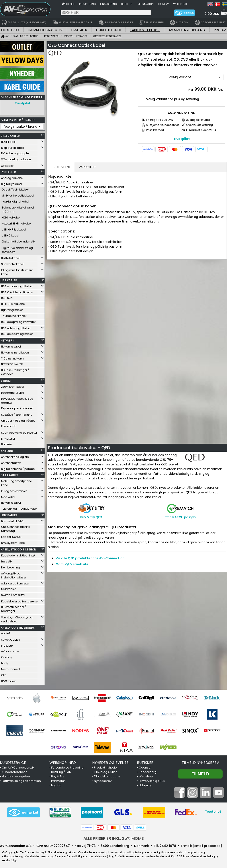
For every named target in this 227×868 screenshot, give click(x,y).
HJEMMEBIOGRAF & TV (45, 30)
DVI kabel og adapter (15, 152)
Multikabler (8, 588)
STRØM (6, 380)
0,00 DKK (212, 14)
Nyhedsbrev (103, 780)
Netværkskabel (11, 345)
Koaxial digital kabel (15, 200)
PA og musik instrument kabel (17, 271)
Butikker (127, 4)
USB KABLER (9, 279)
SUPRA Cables (11, 639)
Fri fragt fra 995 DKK (160, 120)
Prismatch (58, 780)
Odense (145, 766)
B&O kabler (8, 680)
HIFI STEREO (10, 30)
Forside (70, 4)
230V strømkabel (12, 386)
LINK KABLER (9, 514)
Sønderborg (148, 771)
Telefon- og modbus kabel (19, 507)
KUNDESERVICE (13, 762)
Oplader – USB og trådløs (18, 420)
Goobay (7, 656)
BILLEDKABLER (10, 135)
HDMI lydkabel (11, 216)
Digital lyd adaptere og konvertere (17, 249)
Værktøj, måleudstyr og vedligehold (17, 618)
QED (4, 674)
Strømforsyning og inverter (19, 432)
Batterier (7, 443)
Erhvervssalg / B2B (152, 780)
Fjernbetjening (11, 566)
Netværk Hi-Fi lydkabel (16, 222)
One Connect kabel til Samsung (15, 528)
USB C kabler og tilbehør (17, 291)
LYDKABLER (8, 171)
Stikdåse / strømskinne (17, 414)
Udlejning (146, 784)
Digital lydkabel (12, 183)
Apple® (6, 632)
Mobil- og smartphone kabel (16, 482)
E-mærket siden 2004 (201, 130)
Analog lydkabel (12, 177)
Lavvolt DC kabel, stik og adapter (17, 400)
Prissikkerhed (155, 130)
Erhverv (163, 4)
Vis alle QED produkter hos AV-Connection (90, 558)
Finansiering (109, 4)
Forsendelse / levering (67, 766)
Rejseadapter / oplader (17, 407)
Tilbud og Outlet (105, 771)
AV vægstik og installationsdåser (14, 574)
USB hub (7, 297)
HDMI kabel (8, 141)
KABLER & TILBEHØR (145, 30)
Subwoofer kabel (12, 263)
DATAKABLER (10, 474)
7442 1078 (168, 845)
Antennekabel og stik (15, 456)
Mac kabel (8, 496)
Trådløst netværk (13, 357)
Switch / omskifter (13, 594)
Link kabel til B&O (12, 520)
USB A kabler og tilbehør (17, 285)
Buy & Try (58, 775)
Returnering (87, 4)
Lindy (5, 662)
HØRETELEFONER (109, 30)
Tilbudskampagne (107, 775)
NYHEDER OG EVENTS (110, 762)
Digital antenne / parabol (18, 468)
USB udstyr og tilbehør (16, 327)
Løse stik (7, 560)
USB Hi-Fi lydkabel (14, 228)
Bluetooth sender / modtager (14, 608)
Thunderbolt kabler (14, 315)
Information (145, 4)
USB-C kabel (10, 234)
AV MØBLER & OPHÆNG (187, 30)
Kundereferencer (14, 771)
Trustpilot (23, 103)
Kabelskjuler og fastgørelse (19, 600)
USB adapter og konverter (18, 321)
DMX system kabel (13, 542)
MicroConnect (11, 668)
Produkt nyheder (106, 766)
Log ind (182, 4)
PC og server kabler (14, 490)
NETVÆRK (7, 339)
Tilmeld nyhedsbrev (200, 762)
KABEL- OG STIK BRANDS (18, 627)
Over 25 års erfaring (200, 125)
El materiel (8, 438)
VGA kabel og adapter (16, 158)
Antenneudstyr (11, 462)
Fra (191, 90)
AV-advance (10, 650)
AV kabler (7, 165)
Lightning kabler (12, 309)
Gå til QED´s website (72, 564)
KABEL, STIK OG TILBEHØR (18, 548)
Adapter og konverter (15, 582)
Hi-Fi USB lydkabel (13, 303)
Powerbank (8, 425)
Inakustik (7, 645)
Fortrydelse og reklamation (21, 780)
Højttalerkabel (10, 257)
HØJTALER (79, 30)
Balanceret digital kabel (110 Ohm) (18, 208)
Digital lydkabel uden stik (18, 240)
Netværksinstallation (15, 351)
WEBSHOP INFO (63, 762)
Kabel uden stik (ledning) (18, 554)
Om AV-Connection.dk (18, 766)
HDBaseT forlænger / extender (15, 371)
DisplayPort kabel (13, 147)
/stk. (220, 90)
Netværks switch (12, 363)
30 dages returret (198, 120)
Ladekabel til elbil (13, 392)
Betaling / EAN (61, 771)
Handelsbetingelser (16, 775)
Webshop (146, 775)
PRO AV (220, 30)
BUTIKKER (145, 762)
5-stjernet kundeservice (163, 125)
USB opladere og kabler (17, 333)
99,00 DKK (205, 89)
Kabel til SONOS (11, 536)
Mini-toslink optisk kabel (18, 194)
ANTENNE (7, 450)
